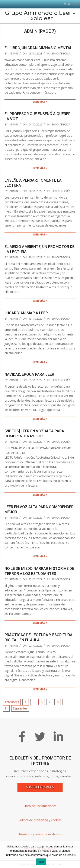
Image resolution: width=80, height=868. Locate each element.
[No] (75, 855)
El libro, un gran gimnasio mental (38, 48)
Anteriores (12, 702)
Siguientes (20, 708)
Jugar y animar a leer (26, 313)
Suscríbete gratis (40, 787)
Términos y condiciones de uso (40, 834)
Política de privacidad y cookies (40, 820)
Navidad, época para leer (29, 374)
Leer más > (40, 102)
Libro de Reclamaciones (40, 806)
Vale (41, 862)
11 (6, 708)
